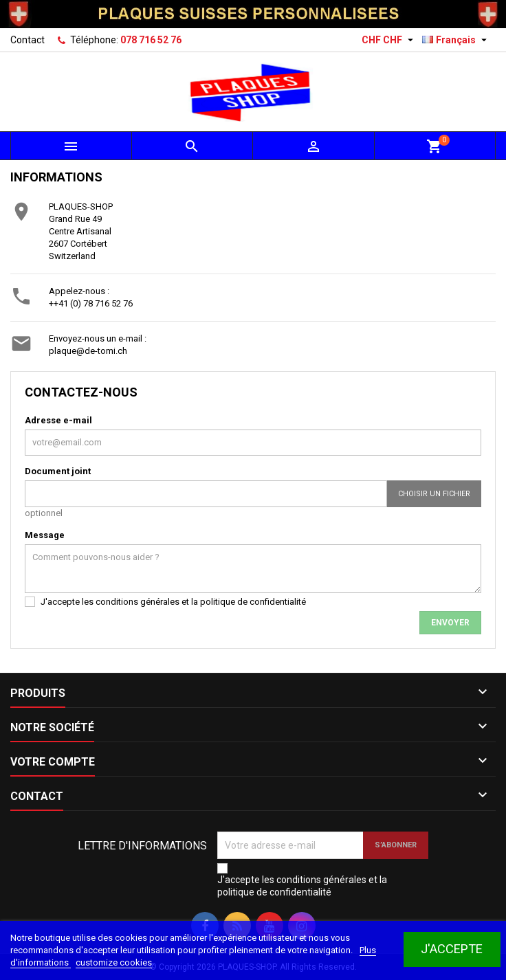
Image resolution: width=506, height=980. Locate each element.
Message (45, 535)
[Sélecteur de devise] (389, 40)
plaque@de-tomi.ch (88, 351)
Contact (27, 40)
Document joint (58, 471)
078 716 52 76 (151, 40)
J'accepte (452, 949)
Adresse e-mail (58, 420)
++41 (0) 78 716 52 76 (91, 303)
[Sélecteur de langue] (456, 40)
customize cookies (114, 962)
